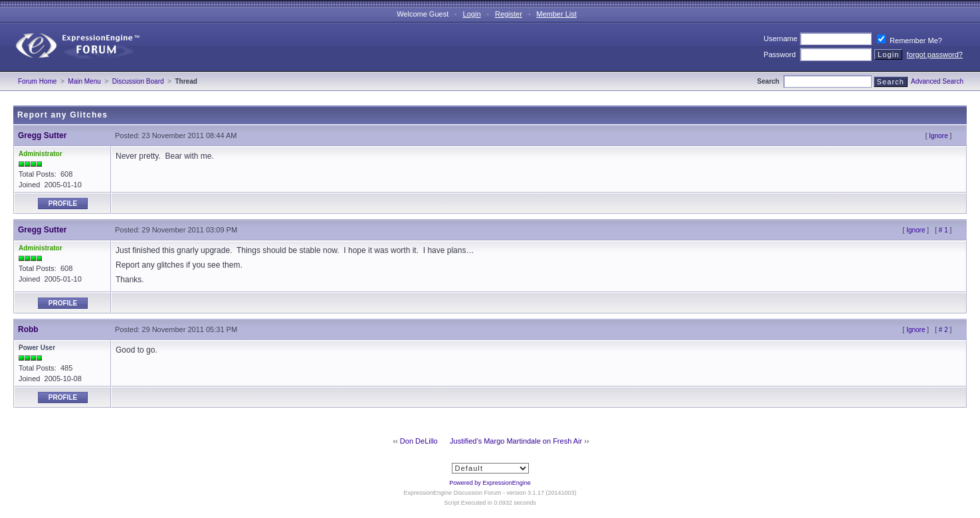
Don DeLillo (419, 441)
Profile (63, 204)
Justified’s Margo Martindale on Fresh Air (516, 441)
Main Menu (84, 81)
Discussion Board (138, 81)
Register (509, 14)
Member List (556, 14)
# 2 (943, 330)
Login (472, 14)
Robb (28, 329)
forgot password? (935, 54)
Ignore (938, 136)
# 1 (943, 230)
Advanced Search (937, 81)
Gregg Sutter (42, 135)
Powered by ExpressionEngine (490, 483)
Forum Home (37, 81)
